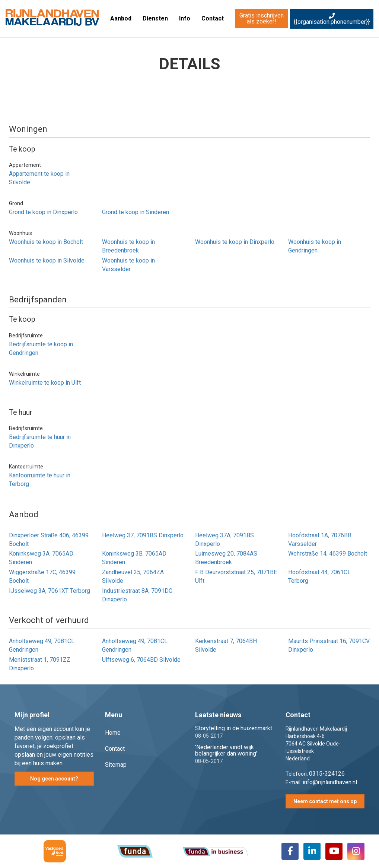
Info (185, 18)
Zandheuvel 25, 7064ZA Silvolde (133, 576)
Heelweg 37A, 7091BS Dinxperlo (224, 540)
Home (113, 733)
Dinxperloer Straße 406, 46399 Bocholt (49, 540)
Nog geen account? (54, 779)
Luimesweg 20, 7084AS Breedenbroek (226, 558)
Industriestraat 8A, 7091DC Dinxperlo (137, 595)
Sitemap (116, 765)
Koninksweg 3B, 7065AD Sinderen (134, 558)
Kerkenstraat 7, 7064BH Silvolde (226, 645)
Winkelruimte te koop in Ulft (45, 383)
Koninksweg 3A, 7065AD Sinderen (41, 558)
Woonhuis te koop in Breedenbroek (128, 246)
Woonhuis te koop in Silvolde (47, 260)
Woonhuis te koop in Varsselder (128, 265)
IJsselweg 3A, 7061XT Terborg (50, 591)
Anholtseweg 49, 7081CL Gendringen (42, 645)
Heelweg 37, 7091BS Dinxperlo (143, 535)
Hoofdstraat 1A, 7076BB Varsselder (320, 540)
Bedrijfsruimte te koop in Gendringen (41, 349)
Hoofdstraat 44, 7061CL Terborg (319, 576)
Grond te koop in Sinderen (136, 212)
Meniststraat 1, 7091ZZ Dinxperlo (40, 664)
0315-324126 (327, 774)
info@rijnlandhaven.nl (330, 782)
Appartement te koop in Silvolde (39, 178)
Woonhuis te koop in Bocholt (46, 242)
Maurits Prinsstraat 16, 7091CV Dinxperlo (329, 645)
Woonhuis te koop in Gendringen (315, 246)
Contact (213, 18)
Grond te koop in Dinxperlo (43, 212)
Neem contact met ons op (325, 801)
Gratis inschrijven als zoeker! (262, 18)
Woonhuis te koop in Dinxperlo (235, 242)
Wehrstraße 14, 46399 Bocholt (328, 554)
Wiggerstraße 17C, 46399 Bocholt (42, 576)
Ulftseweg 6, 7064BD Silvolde (141, 660)
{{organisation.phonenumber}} (332, 19)
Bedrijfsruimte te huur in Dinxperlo (40, 441)
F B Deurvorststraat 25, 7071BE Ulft (236, 576)
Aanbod (121, 18)
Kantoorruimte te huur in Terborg (40, 480)
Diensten (155, 18)
